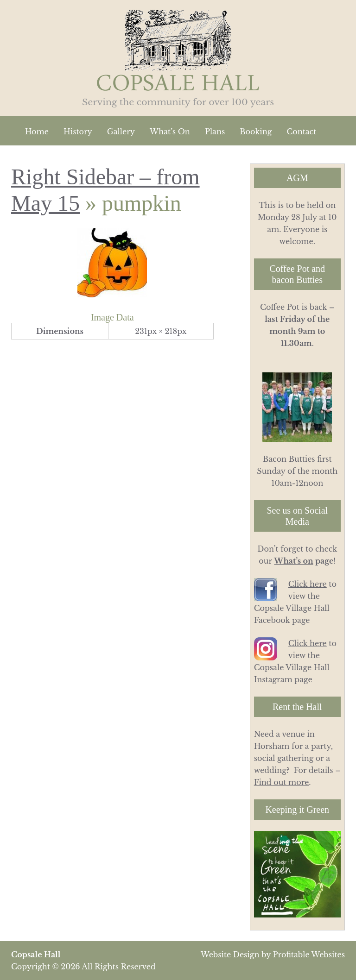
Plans (215, 132)
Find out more (282, 782)
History (78, 132)
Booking (256, 132)
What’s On (170, 132)
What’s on (293, 561)
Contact (301, 132)
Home (37, 132)
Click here (308, 584)
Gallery (121, 132)
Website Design (230, 955)
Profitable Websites (309, 955)
